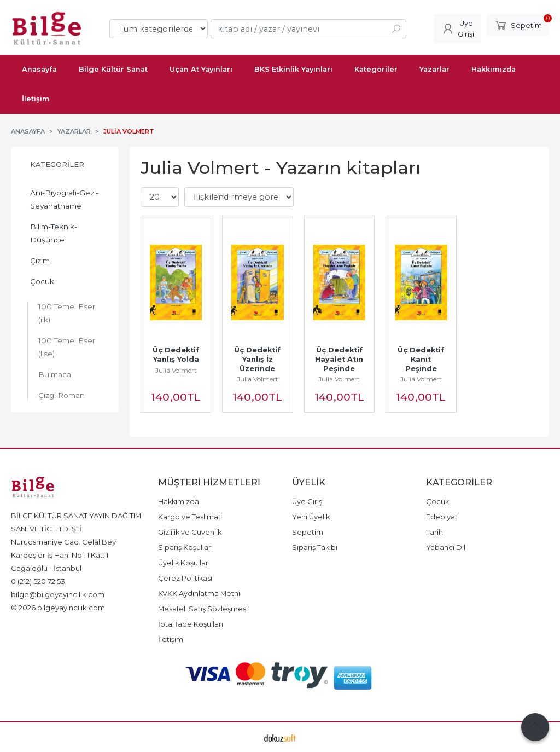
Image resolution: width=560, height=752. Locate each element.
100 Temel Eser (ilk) (67, 313)
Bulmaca (55, 374)
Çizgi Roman (62, 395)
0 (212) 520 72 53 (38, 581)
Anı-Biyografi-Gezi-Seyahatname (64, 199)
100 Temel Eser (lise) (67, 347)
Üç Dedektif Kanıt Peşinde (422, 359)
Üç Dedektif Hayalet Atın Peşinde (340, 359)
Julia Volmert (176, 370)
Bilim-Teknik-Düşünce (54, 233)
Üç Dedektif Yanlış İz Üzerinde (258, 359)
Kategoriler (57, 164)
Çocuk (42, 281)
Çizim (40, 261)
